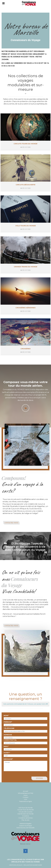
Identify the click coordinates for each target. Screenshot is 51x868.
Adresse (8, 735)
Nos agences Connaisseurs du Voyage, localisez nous (25, 704)
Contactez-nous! (11, 523)
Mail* (6, 746)
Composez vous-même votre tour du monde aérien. (25, 384)
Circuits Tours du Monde (25, 144)
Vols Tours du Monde (26, 808)
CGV (26, 799)
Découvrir (25, 147)
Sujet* (7, 753)
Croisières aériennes (25, 308)
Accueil (25, 791)
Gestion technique (25, 826)
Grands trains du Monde (25, 814)
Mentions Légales (16, 865)
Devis (25, 795)
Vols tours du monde (26, 226)
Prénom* (8, 722)
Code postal (10, 740)
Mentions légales (25, 824)
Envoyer (39, 778)
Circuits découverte (26, 185)
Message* (8, 759)
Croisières (25, 349)
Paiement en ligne (26, 801)
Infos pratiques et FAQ (26, 793)
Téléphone (9, 728)
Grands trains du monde (26, 267)
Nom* (6, 716)
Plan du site (25, 820)
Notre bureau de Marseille (25, 828)
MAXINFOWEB (37, 865)
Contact (26, 797)
